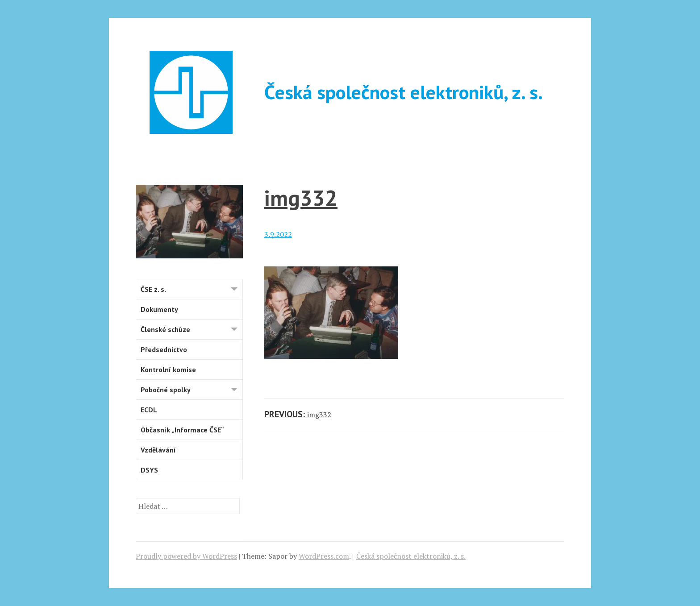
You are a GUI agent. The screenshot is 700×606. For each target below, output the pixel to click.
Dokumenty (159, 309)
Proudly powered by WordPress (186, 556)
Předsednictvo (164, 349)
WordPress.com (324, 556)
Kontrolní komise (168, 369)
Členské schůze (192, 330)
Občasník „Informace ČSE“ (182, 430)
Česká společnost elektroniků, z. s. (404, 92)
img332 (301, 197)
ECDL (149, 410)
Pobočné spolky (192, 391)
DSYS (149, 470)
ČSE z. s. (192, 290)
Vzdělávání (158, 450)
